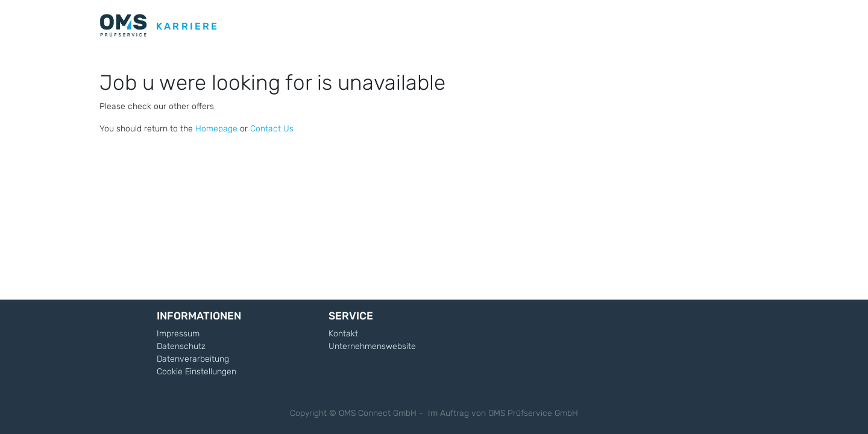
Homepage (216, 129)
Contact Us (272, 129)
